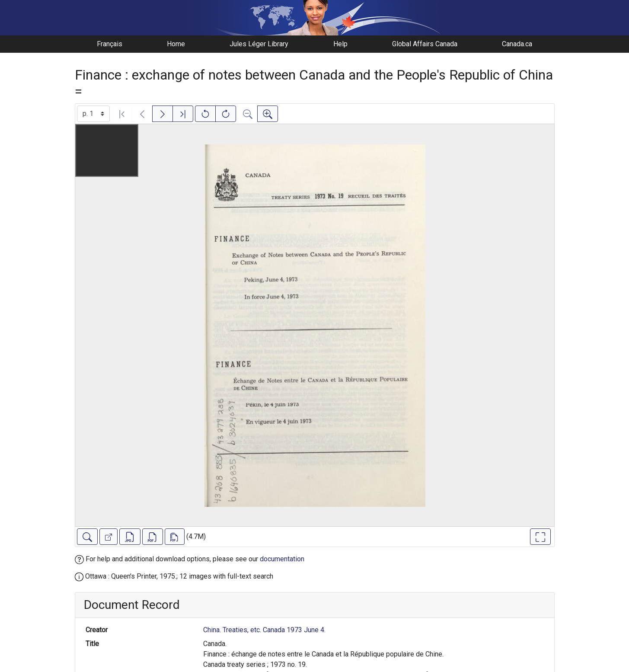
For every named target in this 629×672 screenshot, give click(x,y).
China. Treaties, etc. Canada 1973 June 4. (264, 630)
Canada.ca (517, 44)
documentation (282, 559)
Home (176, 44)
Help (340, 44)
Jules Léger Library (259, 44)
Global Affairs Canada (425, 44)
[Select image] (93, 114)
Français (110, 44)
